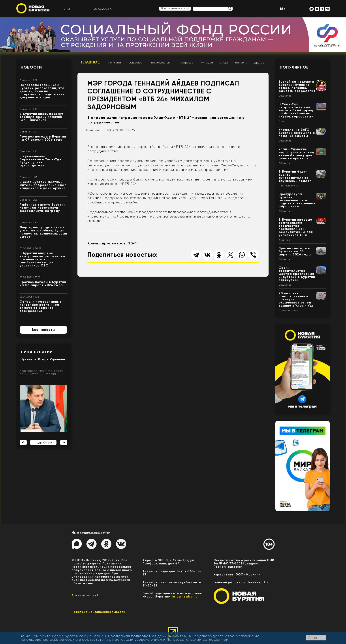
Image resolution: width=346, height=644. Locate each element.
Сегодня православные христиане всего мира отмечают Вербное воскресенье (41, 306)
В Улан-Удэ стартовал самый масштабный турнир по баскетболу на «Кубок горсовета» (297, 110)
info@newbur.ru (185, 597)
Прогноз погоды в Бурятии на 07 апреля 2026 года (43, 138)
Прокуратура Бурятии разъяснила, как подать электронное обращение (297, 200)
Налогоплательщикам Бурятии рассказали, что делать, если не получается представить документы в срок (42, 91)
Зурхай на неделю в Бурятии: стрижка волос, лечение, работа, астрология (297, 86)
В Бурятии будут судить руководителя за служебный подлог (295, 176)
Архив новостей (85, 595)
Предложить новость (175, 8)
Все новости (43, 330)
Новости (31, 67)
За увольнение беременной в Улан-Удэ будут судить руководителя (40, 161)
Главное (91, 62)
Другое (259, 63)
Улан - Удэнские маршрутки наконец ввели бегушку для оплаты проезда (296, 154)
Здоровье (187, 63)
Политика (115, 63)
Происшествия (161, 63)
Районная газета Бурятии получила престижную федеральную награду (43, 208)
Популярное (294, 67)
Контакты (241, 63)
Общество (135, 63)
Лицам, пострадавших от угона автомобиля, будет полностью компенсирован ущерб (43, 232)
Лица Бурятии (37, 352)
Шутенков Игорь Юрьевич (42, 359)
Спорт (224, 63)
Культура (207, 63)
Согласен (316, 638)
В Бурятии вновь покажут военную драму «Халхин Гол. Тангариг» (42, 117)
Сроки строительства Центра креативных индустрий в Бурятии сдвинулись (297, 274)
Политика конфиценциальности (98, 612)
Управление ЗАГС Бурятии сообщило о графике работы (297, 133)
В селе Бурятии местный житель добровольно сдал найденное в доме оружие (43, 185)
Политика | (94, 130)
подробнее (43, 442)
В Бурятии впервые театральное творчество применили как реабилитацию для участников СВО (42, 259)
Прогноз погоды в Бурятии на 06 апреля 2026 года (43, 284)
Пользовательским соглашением (198, 639)
